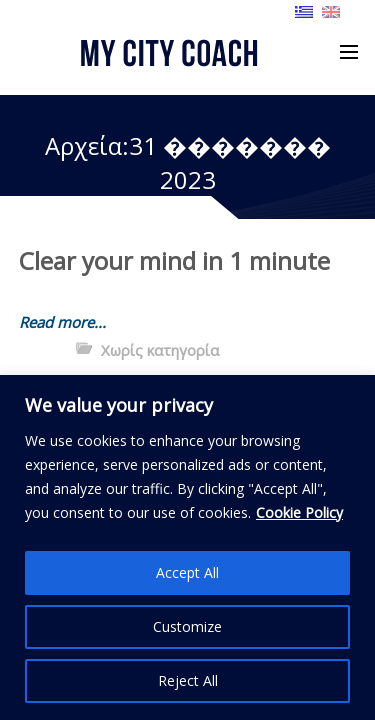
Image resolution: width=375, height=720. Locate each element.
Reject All (188, 680)
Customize (187, 626)
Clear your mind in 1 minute (174, 260)
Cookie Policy (299, 512)
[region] (187, 547)
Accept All (187, 572)
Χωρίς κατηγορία (160, 350)
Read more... (62, 322)
